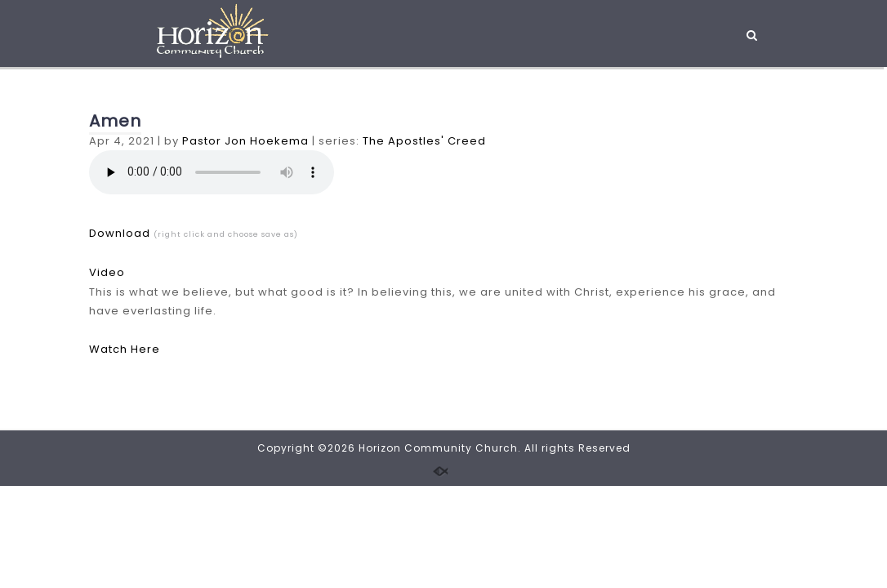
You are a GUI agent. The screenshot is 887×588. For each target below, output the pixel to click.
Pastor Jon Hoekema (245, 141)
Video (107, 272)
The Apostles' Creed (424, 141)
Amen (115, 121)
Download (120, 233)
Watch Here (125, 349)
